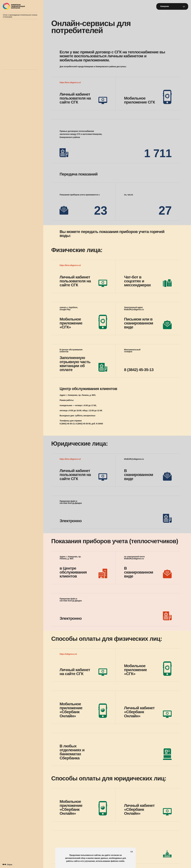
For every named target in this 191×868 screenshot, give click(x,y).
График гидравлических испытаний (20, 49)
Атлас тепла (11, 27)
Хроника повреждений (15, 35)
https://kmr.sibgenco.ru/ (70, 82)
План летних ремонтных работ (18, 53)
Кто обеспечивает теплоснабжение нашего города (20, 40)
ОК (132, 852)
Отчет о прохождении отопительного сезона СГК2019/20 (20, 16)
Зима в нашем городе (14, 31)
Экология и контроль (14, 45)
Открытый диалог (13, 23)
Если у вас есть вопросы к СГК (18, 61)
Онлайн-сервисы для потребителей (20, 57)
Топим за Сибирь (13, 65)
